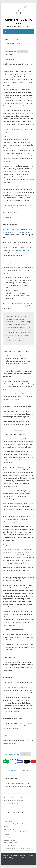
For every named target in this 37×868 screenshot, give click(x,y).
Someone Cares (9, 840)
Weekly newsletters (24, 764)
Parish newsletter (10, 40)
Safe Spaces (8, 821)
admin (18, 43)
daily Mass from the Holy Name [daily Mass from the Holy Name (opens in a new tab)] (19, 250)
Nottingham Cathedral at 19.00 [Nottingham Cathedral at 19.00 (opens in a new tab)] (13, 399)
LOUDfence (8, 837)
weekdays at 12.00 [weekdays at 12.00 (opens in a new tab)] (25, 232)
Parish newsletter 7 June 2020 (11, 754)
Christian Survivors (10, 845)
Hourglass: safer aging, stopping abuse (17, 848)
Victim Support (9, 829)
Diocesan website (11, 743)
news (16, 764)
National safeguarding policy (13, 801)
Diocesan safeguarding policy (14, 798)
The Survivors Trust (10, 843)
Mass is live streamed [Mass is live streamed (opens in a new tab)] (10, 229)
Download (22, 51)
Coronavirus (11, 764)
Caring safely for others (12, 803)
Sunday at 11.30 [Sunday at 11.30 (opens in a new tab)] (8, 232)
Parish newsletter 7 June (9, 52)
